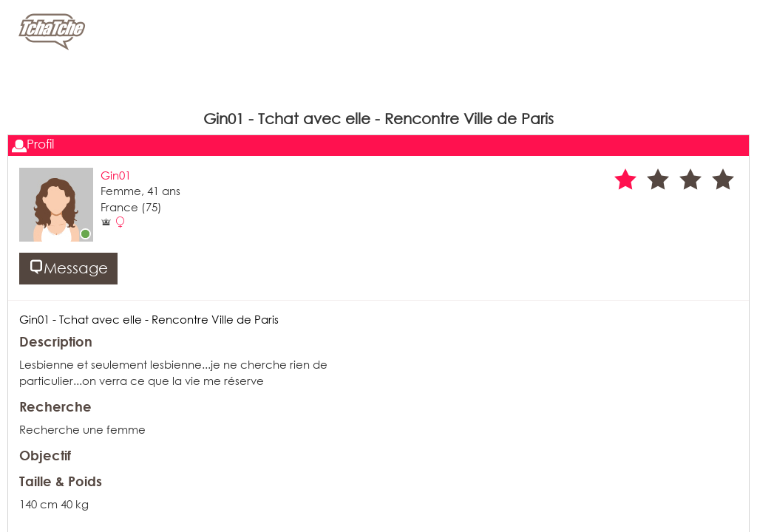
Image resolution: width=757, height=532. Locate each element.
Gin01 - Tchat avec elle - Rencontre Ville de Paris (149, 319)
